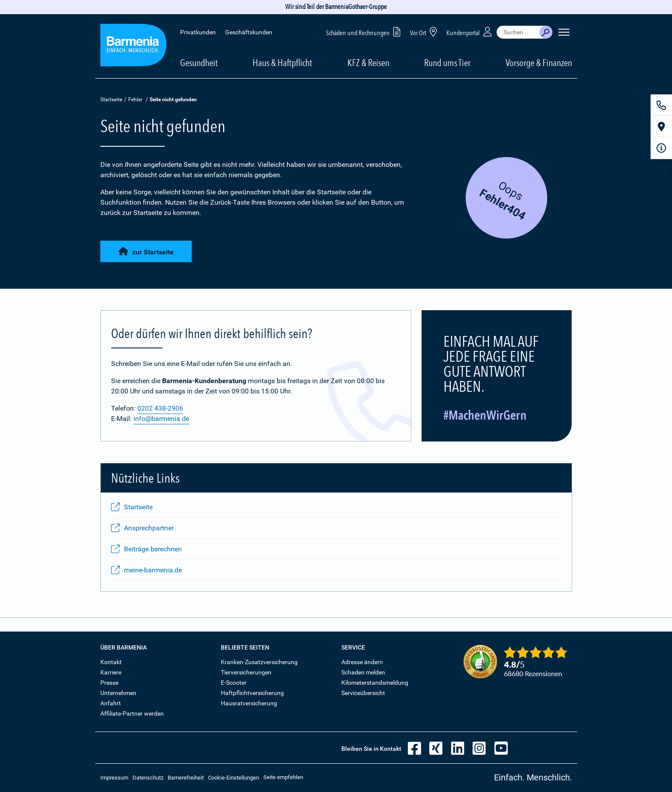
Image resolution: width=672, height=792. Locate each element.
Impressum (114, 778)
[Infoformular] (661, 148)
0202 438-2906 (160, 408)
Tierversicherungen (246, 672)
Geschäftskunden (249, 32)
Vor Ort (425, 32)
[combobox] (518, 32)
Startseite (111, 100)
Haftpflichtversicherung (252, 693)
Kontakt (111, 662)
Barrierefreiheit (186, 778)
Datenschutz (148, 778)
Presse (109, 683)
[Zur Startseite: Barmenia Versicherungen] (133, 47)
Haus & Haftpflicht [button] (282, 63)
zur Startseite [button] (146, 250)
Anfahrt (111, 703)
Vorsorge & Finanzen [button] (539, 63)
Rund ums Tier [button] (447, 63)
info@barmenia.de (161, 419)
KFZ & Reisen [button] (368, 63)
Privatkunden (198, 32)
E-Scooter (234, 683)
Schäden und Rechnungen (365, 32)
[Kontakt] (661, 105)
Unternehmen (118, 693)
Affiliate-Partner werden (132, 713)
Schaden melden (363, 672)
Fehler (135, 100)
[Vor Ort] (661, 127)
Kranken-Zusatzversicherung (259, 662)
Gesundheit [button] (199, 63)
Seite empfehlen (283, 777)
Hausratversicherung (249, 703)
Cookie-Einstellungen (234, 778)
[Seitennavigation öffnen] (564, 32)
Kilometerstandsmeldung (375, 683)
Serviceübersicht (363, 693)
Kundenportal (470, 32)
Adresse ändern (362, 662)
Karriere (111, 672)
